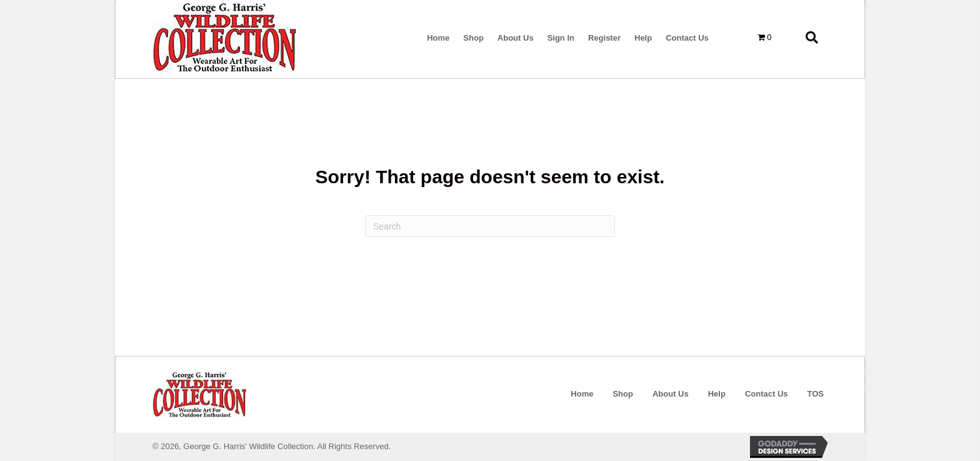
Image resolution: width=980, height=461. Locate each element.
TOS (816, 394)
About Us (671, 394)
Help (717, 394)
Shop (623, 394)
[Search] (490, 226)
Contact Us (767, 394)
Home (582, 394)
